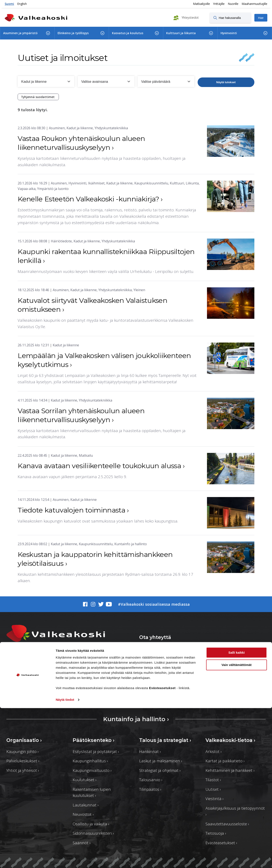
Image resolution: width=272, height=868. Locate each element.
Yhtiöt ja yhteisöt (23, 770)
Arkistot (214, 751)
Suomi (9, 4)
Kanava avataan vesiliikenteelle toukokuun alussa (101, 466)
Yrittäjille (219, 4)
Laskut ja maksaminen (161, 761)
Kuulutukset (85, 780)
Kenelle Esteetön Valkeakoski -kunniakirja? (90, 199)
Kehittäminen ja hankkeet (230, 770)
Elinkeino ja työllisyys (73, 33)
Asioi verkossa (216, 652)
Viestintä (215, 798)
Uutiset (213, 789)
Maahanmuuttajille (254, 4)
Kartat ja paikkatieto (225, 761)
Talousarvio (151, 780)
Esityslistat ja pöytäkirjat (96, 751)
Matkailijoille (201, 4)
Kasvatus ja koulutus (128, 33)
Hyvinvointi (229, 33)
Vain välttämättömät (237, 825)
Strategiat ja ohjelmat (160, 770)
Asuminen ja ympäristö (20, 33)
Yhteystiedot (190, 17)
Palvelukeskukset (23, 761)
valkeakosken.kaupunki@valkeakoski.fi (41, 680)
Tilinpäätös (150, 789)
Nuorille (233, 4)
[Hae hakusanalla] (230, 18)
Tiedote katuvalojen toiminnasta (73, 510)
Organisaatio (24, 740)
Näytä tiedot (65, 860)
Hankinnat (150, 751)
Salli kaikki (237, 813)
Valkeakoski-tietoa (230, 740)
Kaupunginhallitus (90, 761)
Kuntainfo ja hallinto (136, 719)
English (22, 4)
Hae (261, 18)
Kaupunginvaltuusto (92, 770)
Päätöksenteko (94, 740)
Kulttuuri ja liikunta (181, 33)
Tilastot (213, 780)
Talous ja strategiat (165, 740)
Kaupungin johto (23, 751)
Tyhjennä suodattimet (38, 97)
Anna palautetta (163, 652)
